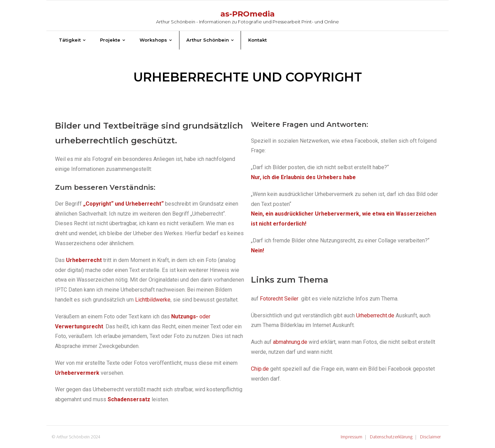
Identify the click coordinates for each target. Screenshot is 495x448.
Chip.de (260, 369)
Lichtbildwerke (153, 300)
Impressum (351, 437)
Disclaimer (430, 437)
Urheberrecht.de (375, 315)
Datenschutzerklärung (391, 437)
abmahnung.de (290, 342)
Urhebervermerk (77, 373)
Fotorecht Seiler (280, 299)
